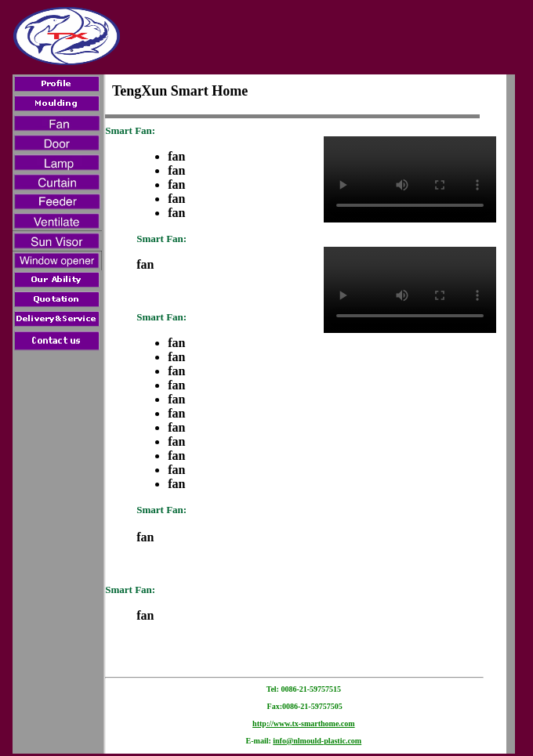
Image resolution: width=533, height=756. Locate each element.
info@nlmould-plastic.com (317, 741)
